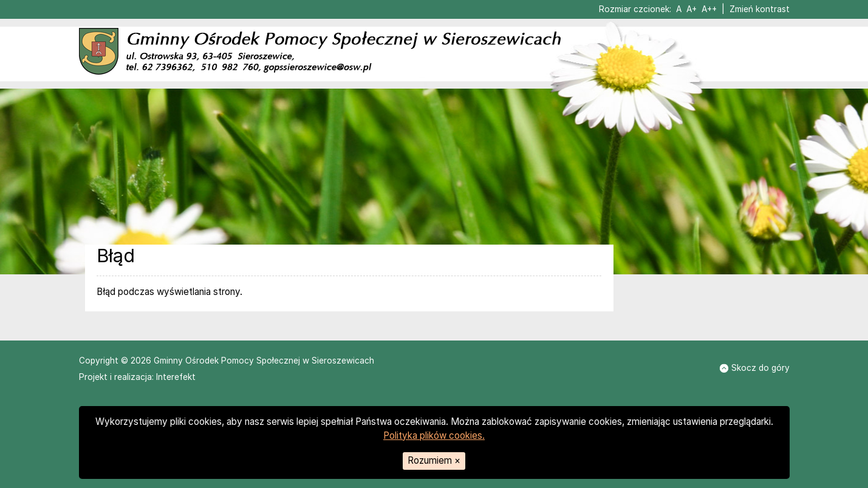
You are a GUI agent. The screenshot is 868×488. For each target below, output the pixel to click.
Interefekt (176, 377)
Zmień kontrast (760, 9)
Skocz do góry (754, 368)
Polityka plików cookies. (434, 435)
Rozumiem (434, 460)
